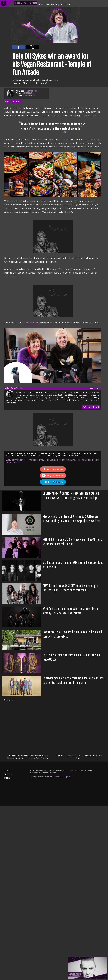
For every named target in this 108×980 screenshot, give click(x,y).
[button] (19, 47)
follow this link (31, 323)
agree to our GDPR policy (62, 777)
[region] (53, 236)
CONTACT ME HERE (91, 407)
